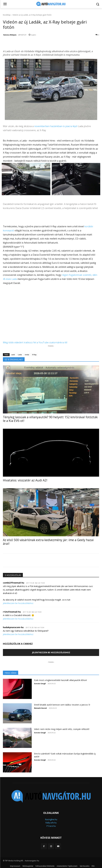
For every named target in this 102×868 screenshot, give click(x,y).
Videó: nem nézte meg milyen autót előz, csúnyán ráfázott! (62, 729)
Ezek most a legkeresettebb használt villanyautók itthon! (60, 680)
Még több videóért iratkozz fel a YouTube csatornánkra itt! (35, 342)
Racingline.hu (51, 819)
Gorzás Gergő (40, 683)
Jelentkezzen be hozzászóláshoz (18, 603)
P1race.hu (51, 826)
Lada (20, 355)
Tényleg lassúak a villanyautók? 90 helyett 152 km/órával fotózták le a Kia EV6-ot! (50, 419)
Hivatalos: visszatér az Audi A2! (25, 480)
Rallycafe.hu (51, 823)
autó (13, 355)
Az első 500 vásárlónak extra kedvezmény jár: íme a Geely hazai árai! (48, 542)
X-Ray (34, 355)
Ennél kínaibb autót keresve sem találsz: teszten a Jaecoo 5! (62, 705)
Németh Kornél (40, 708)
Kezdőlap (7, 15)
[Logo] (51, 4)
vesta (27, 355)
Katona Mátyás (10, 35)
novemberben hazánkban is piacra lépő (56, 126)
